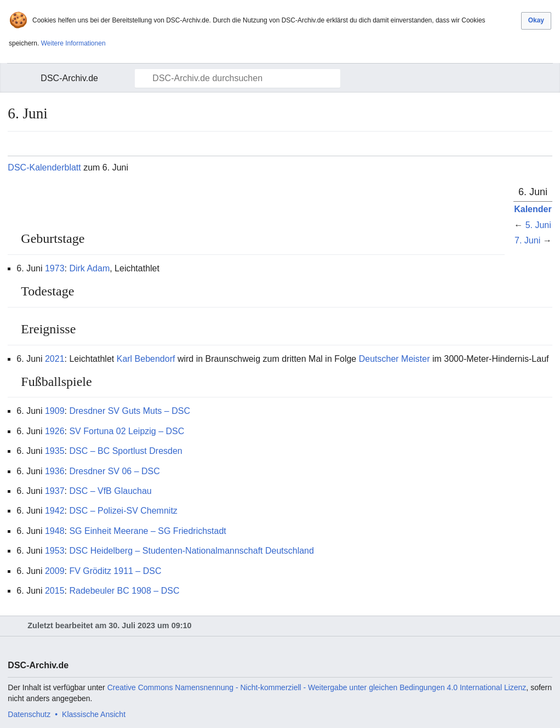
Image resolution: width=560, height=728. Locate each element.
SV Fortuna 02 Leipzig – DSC (127, 431)
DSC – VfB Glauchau (110, 491)
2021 (55, 359)
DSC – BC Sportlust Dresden (125, 451)
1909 (55, 411)
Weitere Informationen (73, 43)
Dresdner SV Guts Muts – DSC (130, 411)
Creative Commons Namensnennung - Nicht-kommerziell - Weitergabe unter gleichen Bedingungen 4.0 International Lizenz (317, 687)
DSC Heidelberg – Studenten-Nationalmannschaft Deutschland (191, 551)
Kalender (533, 209)
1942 (55, 511)
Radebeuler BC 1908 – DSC (124, 591)
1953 (55, 551)
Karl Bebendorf (146, 359)
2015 (55, 591)
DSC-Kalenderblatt (44, 167)
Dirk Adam (89, 268)
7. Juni (527, 240)
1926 (55, 431)
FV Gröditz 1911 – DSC (115, 571)
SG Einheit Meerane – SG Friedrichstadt (147, 531)
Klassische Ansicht (94, 714)
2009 (55, 571)
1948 (55, 531)
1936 (55, 471)
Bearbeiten (489, 237)
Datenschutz (29, 714)
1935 (55, 451)
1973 (55, 268)
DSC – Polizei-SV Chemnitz (123, 511)
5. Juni (538, 225)
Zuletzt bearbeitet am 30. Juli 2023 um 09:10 (109, 625)
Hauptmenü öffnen (22, 78)
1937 (55, 491)
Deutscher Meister (395, 359)
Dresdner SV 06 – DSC (114, 471)
